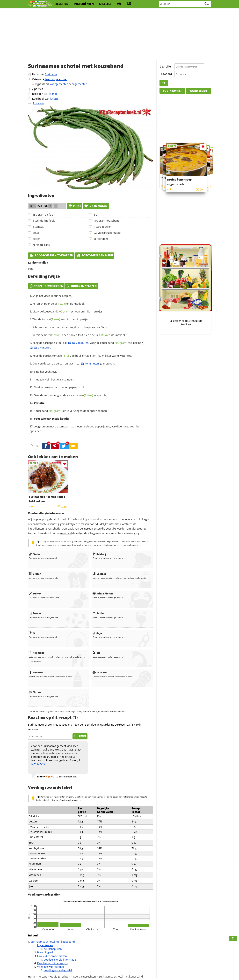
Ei (32, 633)
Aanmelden (198, 91)
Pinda (34, 554)
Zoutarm (100, 672)
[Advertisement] (120, 34)
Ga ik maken (96, 206)
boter (36, 233)
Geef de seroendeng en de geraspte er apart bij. (71, 395)
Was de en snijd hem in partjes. (61, 319)
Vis (96, 653)
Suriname (51, 74)
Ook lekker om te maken (52, 956)
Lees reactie (38, 764)
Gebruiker (166, 67)
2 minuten (80, 343)
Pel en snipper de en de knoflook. (59, 304)
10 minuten (90, 364)
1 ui (96, 215)
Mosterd (36, 672)
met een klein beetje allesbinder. (54, 380)
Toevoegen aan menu (95, 255)
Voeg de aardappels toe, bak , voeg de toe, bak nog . (86, 345)
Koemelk (36, 653)
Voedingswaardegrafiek (58, 970)
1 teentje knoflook (44, 221)
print (75, 206)
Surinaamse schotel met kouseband (53, 942)
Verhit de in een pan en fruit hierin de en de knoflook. (79, 335)
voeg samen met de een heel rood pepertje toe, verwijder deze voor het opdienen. (85, 429)
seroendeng (101, 239)
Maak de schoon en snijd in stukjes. (68, 311)
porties (39, 89)
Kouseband (47, 411)
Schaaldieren (103, 593)
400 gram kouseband (107, 221)
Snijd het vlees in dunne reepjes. (52, 296)
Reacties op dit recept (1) (52, 963)
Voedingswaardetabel (51, 967)
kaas (86, 395)
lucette (54, 99)
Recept (43, 977)
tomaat (51, 319)
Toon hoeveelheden (46, 286)
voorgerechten (59, 84)
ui (60, 304)
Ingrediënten (45, 945)
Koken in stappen (82, 286)
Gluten (35, 574)
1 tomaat (38, 227)
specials (105, 4)
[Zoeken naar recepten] (185, 4)
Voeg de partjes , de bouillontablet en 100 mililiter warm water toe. (82, 356)
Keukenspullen (53, 949)
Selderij (99, 554)
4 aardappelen (103, 227)
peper (36, 239)
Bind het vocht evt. (45, 372)
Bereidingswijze (47, 952)
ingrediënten (84, 4)
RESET (80, 736)
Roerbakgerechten (56, 79)
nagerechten (79, 84)
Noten (35, 692)
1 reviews (38, 103)
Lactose (99, 574)
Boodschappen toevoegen (51, 255)
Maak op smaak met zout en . (60, 387)
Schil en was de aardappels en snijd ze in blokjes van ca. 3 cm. (70, 327)
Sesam (35, 613)
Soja (97, 633)
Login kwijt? (172, 91)
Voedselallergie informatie (60, 960)
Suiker (35, 593)
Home (32, 977)
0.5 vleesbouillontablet (108, 233)
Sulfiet (99, 613)
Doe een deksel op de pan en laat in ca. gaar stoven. (74, 364)
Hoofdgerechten (60, 977)
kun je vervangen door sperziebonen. (71, 411)
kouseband (57, 311)
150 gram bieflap (43, 215)
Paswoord (166, 74)
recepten (62, 4)
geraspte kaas (41, 245)
